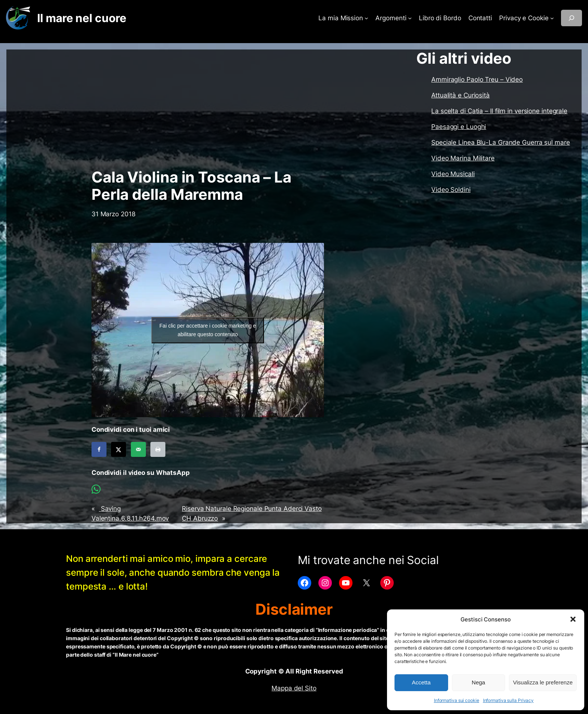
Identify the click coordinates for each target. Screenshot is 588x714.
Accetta (421, 682)
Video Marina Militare (463, 158)
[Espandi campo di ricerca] (571, 18)
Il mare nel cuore (82, 18)
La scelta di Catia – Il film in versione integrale (499, 111)
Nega (478, 682)
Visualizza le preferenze (543, 682)
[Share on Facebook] (99, 449)
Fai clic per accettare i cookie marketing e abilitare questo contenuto (208, 330)
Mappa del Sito (294, 688)
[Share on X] (118, 449)
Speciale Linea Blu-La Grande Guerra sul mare (501, 142)
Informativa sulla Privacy (508, 700)
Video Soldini (451, 190)
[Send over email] (138, 449)
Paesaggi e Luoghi (459, 127)
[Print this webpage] (158, 449)
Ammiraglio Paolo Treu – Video (477, 79)
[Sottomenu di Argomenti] (410, 18)
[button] (573, 619)
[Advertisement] (208, 109)
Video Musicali (453, 174)
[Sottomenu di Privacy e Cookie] (552, 18)
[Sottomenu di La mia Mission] (366, 18)
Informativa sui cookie (457, 700)
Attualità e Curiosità (460, 95)
